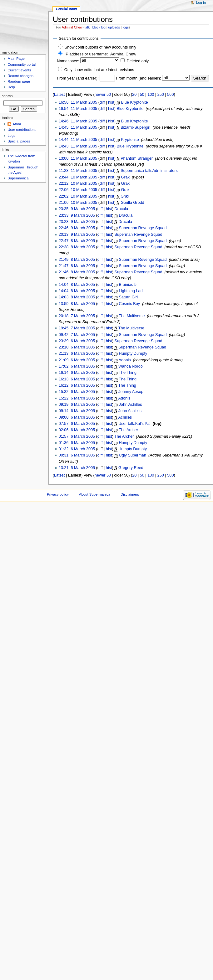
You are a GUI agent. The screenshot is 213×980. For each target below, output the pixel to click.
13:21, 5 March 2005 (77, 468)
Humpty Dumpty (133, 353)
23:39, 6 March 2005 (77, 341)
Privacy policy (58, 494)
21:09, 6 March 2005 (77, 360)
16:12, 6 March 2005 (77, 385)
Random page (19, 81)
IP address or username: (86, 54)
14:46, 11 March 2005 (78, 121)
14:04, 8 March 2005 (77, 285)
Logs (11, 136)
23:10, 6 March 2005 (77, 347)
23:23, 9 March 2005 (77, 222)
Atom (17, 124)
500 (170, 95)
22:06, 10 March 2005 (78, 190)
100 (151, 95)
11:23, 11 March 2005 (78, 171)
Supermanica (18, 178)
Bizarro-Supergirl (135, 127)
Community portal (22, 64)
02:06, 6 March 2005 (77, 430)
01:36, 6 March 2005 (77, 443)
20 (134, 95)
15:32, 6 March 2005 (77, 392)
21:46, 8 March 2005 (77, 272)
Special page (66, 8)
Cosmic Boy (130, 304)
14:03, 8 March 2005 (77, 297)
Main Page (16, 59)
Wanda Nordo (131, 366)
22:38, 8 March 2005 (77, 247)
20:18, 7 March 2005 (77, 316)
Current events (19, 70)
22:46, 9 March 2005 (77, 228)
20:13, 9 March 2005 (77, 235)
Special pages (19, 141)
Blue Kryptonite (135, 102)
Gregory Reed (131, 468)
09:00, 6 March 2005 (77, 417)
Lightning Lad (131, 291)
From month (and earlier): (139, 78)
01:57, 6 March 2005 (77, 436)
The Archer (128, 430)
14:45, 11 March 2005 (78, 127)
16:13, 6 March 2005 (77, 379)
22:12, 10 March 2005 (78, 183)
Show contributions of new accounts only (100, 47)
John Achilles (131, 405)
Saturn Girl (129, 297)
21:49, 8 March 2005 (77, 260)
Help (11, 87)
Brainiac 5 (128, 285)
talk (87, 27)
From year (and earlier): (78, 78)
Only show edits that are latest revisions (99, 70)
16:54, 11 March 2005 (78, 109)
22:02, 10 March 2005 (78, 196)
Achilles (125, 417)
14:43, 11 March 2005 (78, 146)
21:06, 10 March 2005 (78, 203)
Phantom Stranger (137, 158)
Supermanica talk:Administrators (149, 171)
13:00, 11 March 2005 (78, 158)
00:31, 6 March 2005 (77, 455)
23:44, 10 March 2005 (78, 177)
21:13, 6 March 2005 (77, 353)
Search (7, 96)
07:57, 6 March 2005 (77, 424)
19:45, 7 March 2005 (77, 328)
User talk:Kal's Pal (134, 424)
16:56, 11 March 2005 (78, 102)
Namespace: (68, 61)
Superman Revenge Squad (143, 228)
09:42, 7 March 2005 (77, 335)
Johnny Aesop (131, 392)
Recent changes (20, 76)
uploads (114, 27)
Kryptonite (130, 140)
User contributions (22, 130)
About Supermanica (95, 494)
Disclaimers (130, 494)
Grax (126, 177)
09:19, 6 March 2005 (77, 405)
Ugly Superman (133, 455)
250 (161, 95)
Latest (59, 95)
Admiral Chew (72, 27)
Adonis (125, 360)
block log (99, 27)
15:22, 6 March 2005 (77, 398)
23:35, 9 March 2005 (77, 209)
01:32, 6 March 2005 (77, 449)
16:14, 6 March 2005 (77, 373)
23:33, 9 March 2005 (77, 215)
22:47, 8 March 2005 (77, 241)
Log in (201, 3)
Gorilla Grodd (132, 203)
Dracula (121, 209)
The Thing (128, 373)
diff (102, 102)
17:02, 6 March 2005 (77, 366)
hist (111, 102)
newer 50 (103, 95)
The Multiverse (132, 316)
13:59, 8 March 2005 (77, 304)
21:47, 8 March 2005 (77, 266)
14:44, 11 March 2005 (78, 140)
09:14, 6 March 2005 (77, 411)
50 (142, 95)
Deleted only (138, 61)
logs (126, 27)
